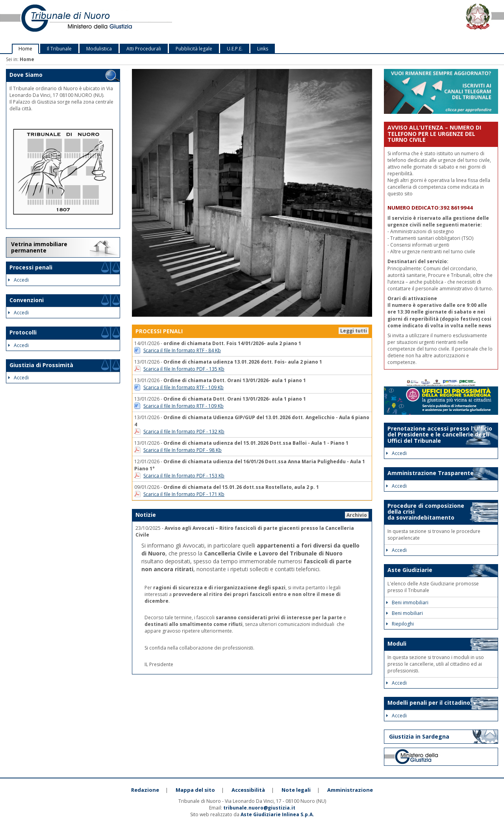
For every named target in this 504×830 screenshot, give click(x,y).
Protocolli (23, 332)
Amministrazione (350, 790)
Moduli (397, 643)
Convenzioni (27, 300)
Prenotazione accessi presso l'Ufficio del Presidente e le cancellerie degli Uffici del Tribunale (440, 434)
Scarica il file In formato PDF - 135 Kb (184, 369)
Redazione (145, 790)
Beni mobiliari (405, 613)
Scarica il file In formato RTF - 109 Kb (183, 387)
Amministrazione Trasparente (431, 473)
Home (25, 49)
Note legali (296, 790)
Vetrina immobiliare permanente (39, 247)
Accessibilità (248, 790)
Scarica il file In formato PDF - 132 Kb (184, 432)
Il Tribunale (59, 49)
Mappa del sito (195, 790)
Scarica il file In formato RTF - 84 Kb (182, 350)
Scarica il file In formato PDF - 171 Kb (184, 494)
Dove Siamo (26, 75)
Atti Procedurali (144, 49)
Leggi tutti (354, 331)
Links (263, 49)
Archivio (357, 515)
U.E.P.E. (235, 49)
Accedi (19, 280)
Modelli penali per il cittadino (429, 703)
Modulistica (99, 49)
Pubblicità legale (194, 49)
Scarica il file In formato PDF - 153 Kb (184, 476)
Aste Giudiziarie (410, 570)
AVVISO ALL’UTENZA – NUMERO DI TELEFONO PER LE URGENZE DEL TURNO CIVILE (434, 134)
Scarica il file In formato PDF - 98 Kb (183, 450)
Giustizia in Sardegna (419, 736)
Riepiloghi (400, 624)
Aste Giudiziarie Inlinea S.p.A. (277, 814)
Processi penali (31, 267)
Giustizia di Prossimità (41, 365)
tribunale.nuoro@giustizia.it (259, 808)
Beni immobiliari (407, 603)
